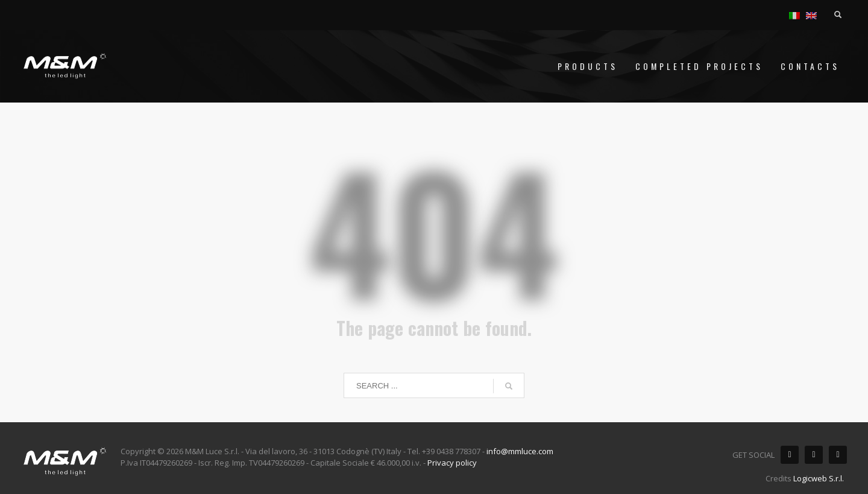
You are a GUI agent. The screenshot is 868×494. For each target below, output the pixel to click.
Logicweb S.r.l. (819, 478)
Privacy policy (452, 463)
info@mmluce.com (520, 451)
